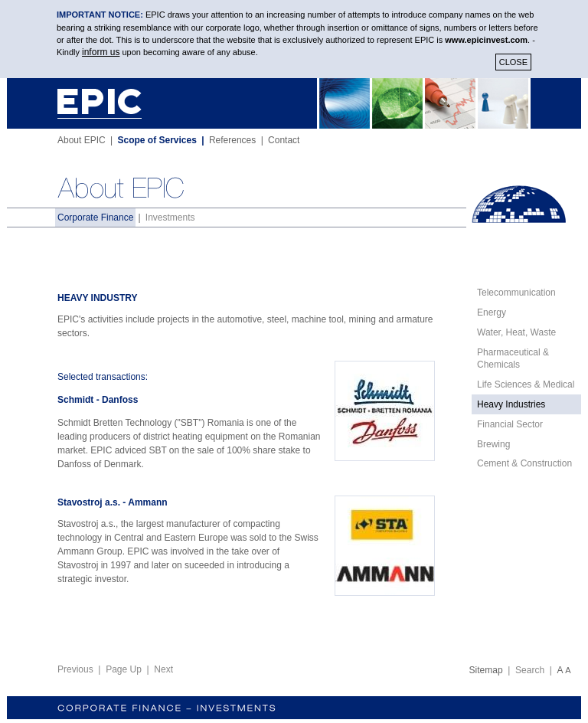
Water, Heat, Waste (516, 332)
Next (163, 669)
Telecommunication (516, 293)
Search (530, 670)
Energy (492, 312)
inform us (101, 52)
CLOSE (513, 62)
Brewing (493, 444)
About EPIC (82, 140)
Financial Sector (510, 424)
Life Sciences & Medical (526, 384)
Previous (75, 669)
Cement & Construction (524, 463)
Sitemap (486, 670)
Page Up (124, 669)
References (232, 140)
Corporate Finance (95, 218)
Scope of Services (157, 140)
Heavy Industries (511, 404)
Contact (284, 140)
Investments (170, 218)
